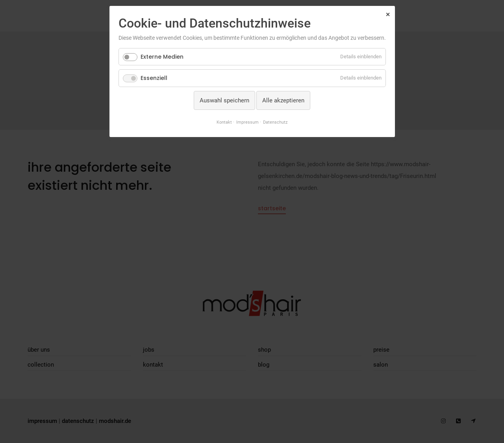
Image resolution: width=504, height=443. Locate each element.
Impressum (247, 122)
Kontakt (224, 122)
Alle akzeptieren (283, 100)
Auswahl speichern (224, 100)
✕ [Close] (388, 15)
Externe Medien (162, 57)
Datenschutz (275, 122)
